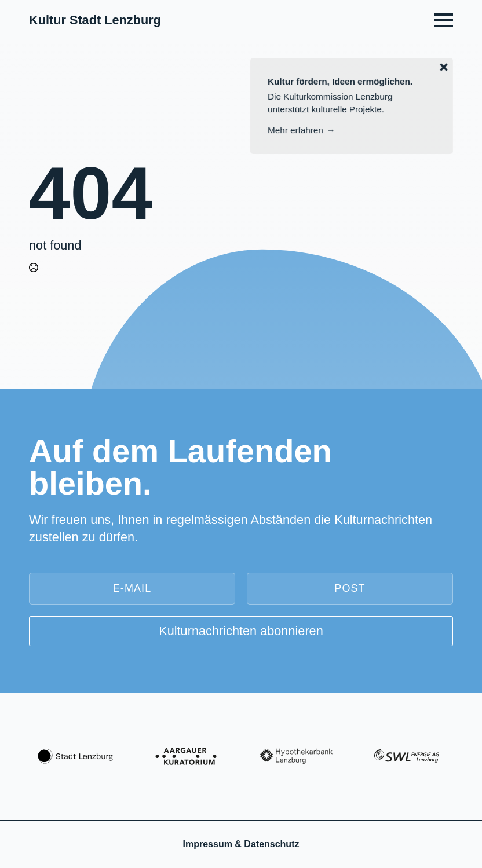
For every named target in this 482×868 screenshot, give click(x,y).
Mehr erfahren (296, 130)
